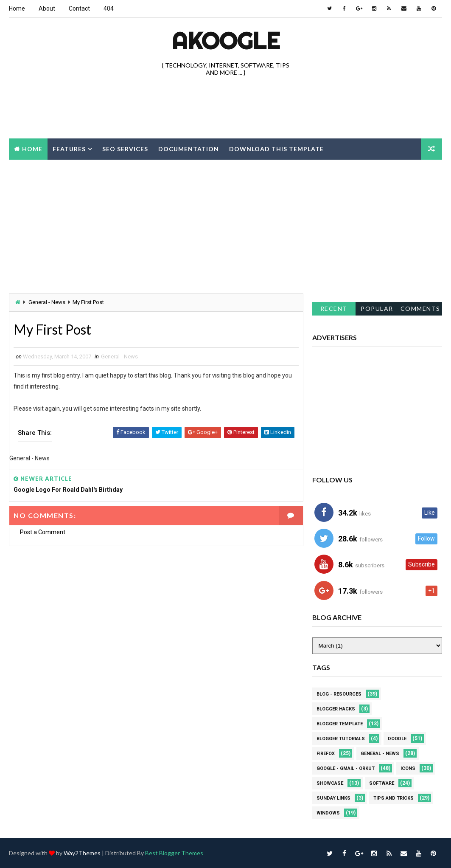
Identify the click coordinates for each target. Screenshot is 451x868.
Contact (79, 8)
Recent (334, 309)
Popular (377, 309)
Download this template (276, 149)
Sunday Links (333, 798)
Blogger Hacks (336, 709)
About (47, 8)
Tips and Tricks (394, 798)
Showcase (330, 783)
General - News (47, 302)
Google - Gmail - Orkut (346, 768)
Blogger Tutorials (341, 739)
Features (69, 149)
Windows (328, 813)
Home (17, 8)
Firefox (326, 754)
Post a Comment (43, 532)
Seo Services (125, 149)
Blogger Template (340, 724)
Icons (408, 768)
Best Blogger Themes (174, 853)
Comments (420, 309)
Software (382, 783)
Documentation (189, 149)
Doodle (397, 739)
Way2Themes (82, 853)
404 (109, 8)
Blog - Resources (339, 694)
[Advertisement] (226, 109)
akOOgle (226, 41)
